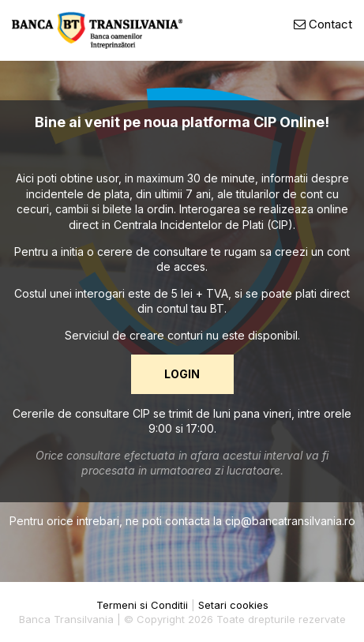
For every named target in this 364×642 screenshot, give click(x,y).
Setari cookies (233, 605)
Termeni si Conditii (142, 605)
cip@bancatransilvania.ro (290, 521)
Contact (323, 24)
